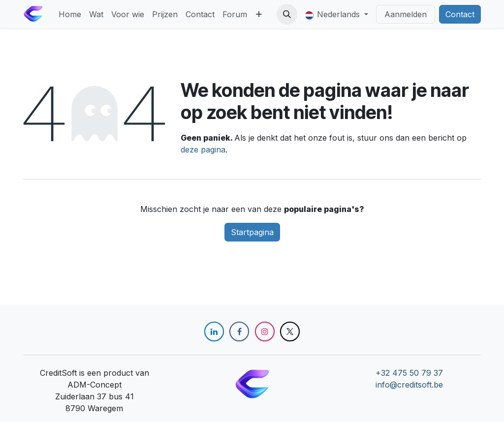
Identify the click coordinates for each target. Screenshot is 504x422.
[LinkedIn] (214, 332)
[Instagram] (265, 332)
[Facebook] (239, 332)
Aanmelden (406, 14)
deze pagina (203, 150)
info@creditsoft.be (409, 385)
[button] (287, 14)
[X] (290, 332)
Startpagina (252, 232)
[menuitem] (70, 14)
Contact (460, 14)
